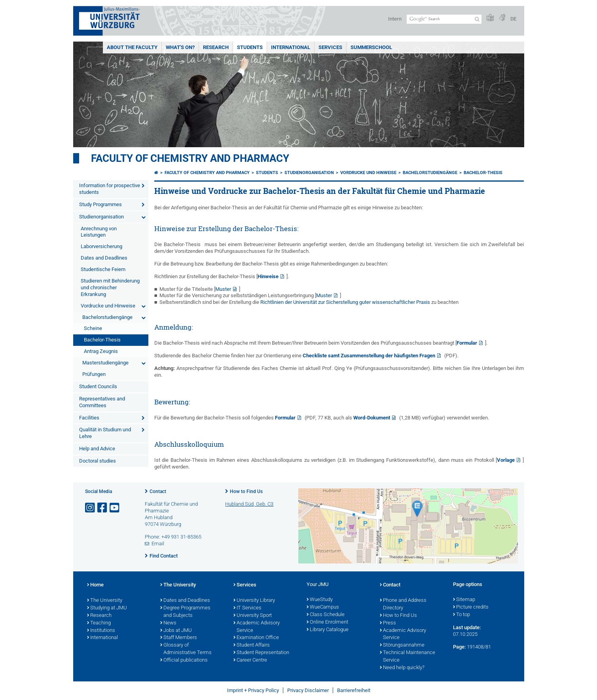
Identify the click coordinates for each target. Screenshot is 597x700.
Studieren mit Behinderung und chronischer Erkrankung (110, 287)
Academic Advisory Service (257, 627)
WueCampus (323, 607)
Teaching (99, 623)
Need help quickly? (402, 668)
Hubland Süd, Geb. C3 (249, 504)
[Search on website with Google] (444, 19)
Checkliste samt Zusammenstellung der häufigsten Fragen (369, 356)
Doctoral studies (98, 461)
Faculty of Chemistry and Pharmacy (190, 158)
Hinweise (268, 276)
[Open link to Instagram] (91, 508)
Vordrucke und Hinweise (108, 306)
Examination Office (256, 638)
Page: (459, 647)
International (291, 47)
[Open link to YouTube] (115, 508)
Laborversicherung (101, 246)
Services (330, 47)
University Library (254, 601)
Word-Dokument (372, 418)
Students (250, 47)
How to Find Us (246, 491)
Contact (158, 491)
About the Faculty (132, 47)
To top (461, 615)
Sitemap (464, 600)
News (168, 623)
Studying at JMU (107, 608)
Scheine (93, 328)
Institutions (101, 631)
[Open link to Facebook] (103, 508)
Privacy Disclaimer (308, 690)
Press (388, 623)
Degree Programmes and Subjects (185, 612)
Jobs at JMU (176, 631)
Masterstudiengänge (105, 363)
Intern (395, 19)
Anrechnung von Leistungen (99, 232)
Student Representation (261, 653)
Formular (467, 343)
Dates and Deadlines (104, 258)
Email (158, 543)
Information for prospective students (110, 189)
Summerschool (371, 47)
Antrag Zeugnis (101, 351)
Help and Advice (97, 449)
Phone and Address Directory (403, 604)
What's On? (180, 47)
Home (95, 585)
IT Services (247, 608)
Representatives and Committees (102, 402)
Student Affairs (252, 645)
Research (216, 47)
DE (513, 19)
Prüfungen (94, 374)
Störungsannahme (402, 645)
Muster (223, 289)
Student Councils (98, 386)
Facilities (89, 418)
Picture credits (471, 607)
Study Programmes (100, 204)
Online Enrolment (327, 622)
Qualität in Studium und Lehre (105, 433)
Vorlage (506, 460)
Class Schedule (326, 615)
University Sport (253, 616)
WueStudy (320, 600)
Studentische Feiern (103, 269)
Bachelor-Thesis (102, 340)
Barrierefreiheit (354, 690)
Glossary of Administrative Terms (186, 649)
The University (105, 601)
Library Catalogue (328, 630)
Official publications (184, 660)
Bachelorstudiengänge (107, 317)
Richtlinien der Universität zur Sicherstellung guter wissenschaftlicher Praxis (345, 302)
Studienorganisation (101, 217)
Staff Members (179, 638)
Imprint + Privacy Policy (253, 690)
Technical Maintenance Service (407, 657)
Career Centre (250, 660)
